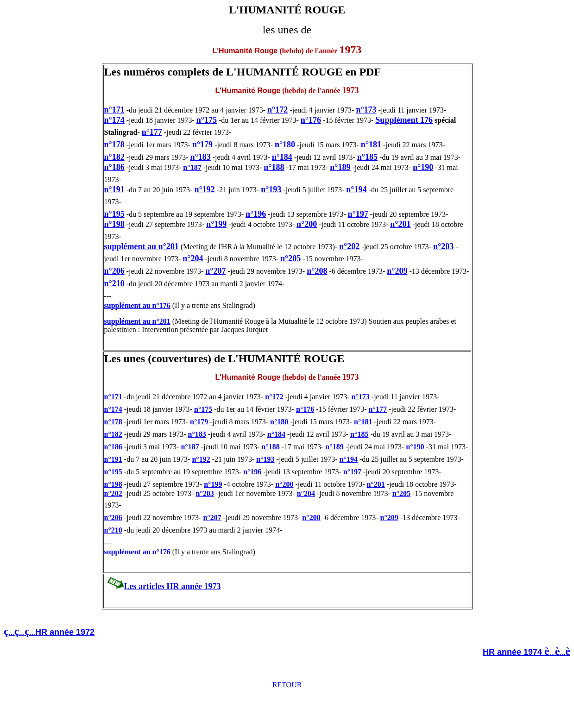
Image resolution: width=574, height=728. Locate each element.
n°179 (202, 144)
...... (560, 652)
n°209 (397, 271)
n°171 (114, 110)
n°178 (114, 144)
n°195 (114, 214)
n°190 (423, 167)
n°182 (114, 157)
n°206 (114, 271)
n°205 (290, 258)
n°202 (349, 246)
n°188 (274, 167)
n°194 (356, 189)
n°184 (282, 157)
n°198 (114, 224)
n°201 (400, 224)
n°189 (340, 167)
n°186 (114, 167)
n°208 (317, 271)
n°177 (152, 132)
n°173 (366, 110)
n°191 (114, 189)
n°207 (215, 271)
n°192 (204, 189)
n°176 (311, 120)
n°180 (285, 144)
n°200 (307, 224)
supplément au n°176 (137, 305)
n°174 (114, 120)
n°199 (216, 224)
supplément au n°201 (142, 246)
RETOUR (287, 685)
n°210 (114, 283)
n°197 (358, 214)
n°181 (371, 144)
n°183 (200, 157)
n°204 (193, 258)
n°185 (367, 157)
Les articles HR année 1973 (173, 586)
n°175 (207, 120)
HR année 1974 (514, 652)
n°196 (256, 214)
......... (52, 632)
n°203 (443, 246)
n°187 (192, 167)
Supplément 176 (404, 120)
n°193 (271, 189)
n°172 (278, 110)
